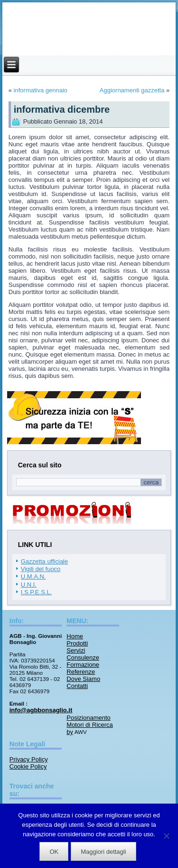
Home (75, 636)
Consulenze (83, 658)
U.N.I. (29, 585)
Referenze (81, 672)
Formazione (83, 665)
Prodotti (77, 643)
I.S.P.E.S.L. (37, 592)
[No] (166, 836)
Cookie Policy (28, 766)
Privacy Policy (29, 759)
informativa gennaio (41, 90)
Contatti (77, 686)
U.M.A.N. (33, 577)
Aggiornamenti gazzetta (132, 90)
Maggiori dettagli (103, 852)
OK (54, 852)
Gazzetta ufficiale (44, 561)
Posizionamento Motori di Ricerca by (90, 725)
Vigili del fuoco (41, 569)
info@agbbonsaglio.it (41, 710)
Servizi (76, 650)
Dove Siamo (83, 679)
